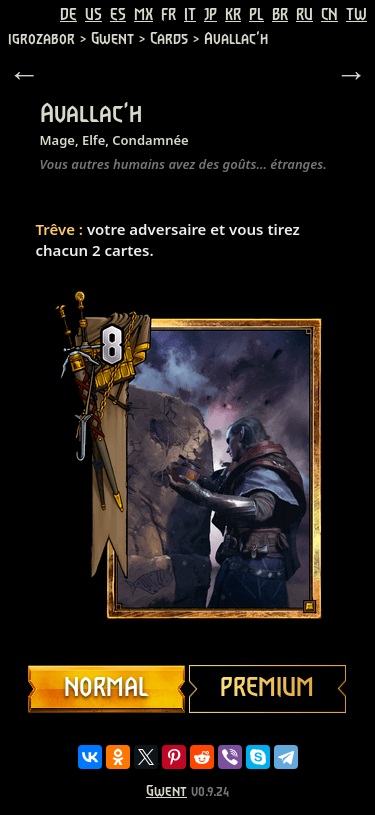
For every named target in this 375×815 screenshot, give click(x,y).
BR (280, 15)
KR (233, 15)
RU (304, 15)
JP (210, 15)
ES (118, 15)
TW (356, 15)
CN (329, 15)
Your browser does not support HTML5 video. (188, 468)
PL (256, 15)
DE (68, 15)
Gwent (166, 791)
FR (168, 15)
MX (143, 15)
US (93, 15)
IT (190, 15)
